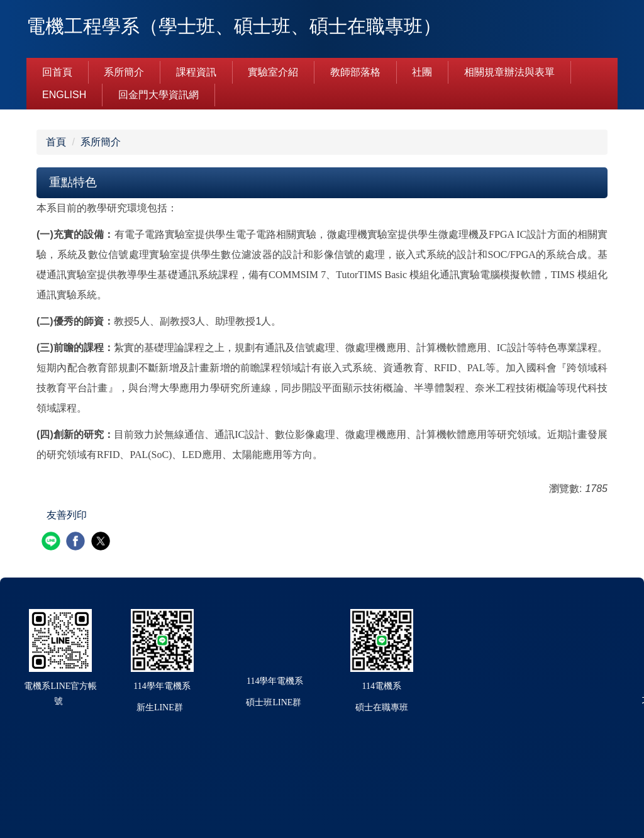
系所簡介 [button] (124, 72)
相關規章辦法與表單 (509, 72)
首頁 (56, 142)
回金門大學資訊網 (158, 95)
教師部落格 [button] (355, 72)
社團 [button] (422, 72)
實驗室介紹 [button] (273, 72)
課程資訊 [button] (196, 72)
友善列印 (67, 515)
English (64, 95)
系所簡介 (101, 142)
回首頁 (57, 72)
